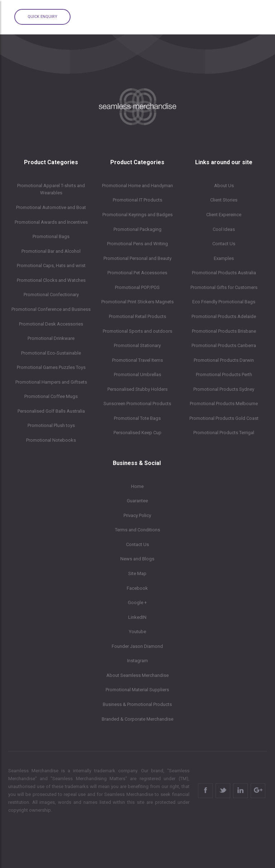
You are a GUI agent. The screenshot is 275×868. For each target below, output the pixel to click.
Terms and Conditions (137, 530)
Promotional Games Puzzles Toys (51, 367)
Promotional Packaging (137, 229)
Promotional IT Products (137, 200)
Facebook (137, 588)
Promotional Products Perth (224, 374)
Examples (224, 258)
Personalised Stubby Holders (137, 389)
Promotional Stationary (137, 345)
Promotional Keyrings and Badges (137, 215)
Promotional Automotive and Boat (51, 207)
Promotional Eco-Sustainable (51, 353)
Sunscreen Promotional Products (137, 404)
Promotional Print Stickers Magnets (137, 302)
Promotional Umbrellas (137, 374)
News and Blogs (137, 559)
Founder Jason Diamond (137, 646)
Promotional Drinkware (51, 338)
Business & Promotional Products (137, 704)
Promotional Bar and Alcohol (51, 251)
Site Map (137, 573)
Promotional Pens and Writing (137, 244)
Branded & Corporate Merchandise (137, 719)
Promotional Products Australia (224, 273)
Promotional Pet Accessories (137, 273)
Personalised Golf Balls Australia (51, 411)
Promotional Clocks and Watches (51, 280)
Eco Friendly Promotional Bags (224, 302)
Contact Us (224, 244)
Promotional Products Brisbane (224, 331)
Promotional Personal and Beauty (137, 258)
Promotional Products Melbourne (224, 404)
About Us (224, 186)
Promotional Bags (51, 236)
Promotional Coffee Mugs (51, 396)
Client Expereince (224, 215)
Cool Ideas (224, 229)
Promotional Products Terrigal (224, 433)
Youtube (137, 632)
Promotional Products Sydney (224, 389)
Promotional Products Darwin (224, 360)
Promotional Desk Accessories (51, 324)
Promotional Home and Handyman (137, 186)
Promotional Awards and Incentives (51, 222)
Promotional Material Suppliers (137, 690)
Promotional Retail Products (137, 316)
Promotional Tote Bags (137, 418)
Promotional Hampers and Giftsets (51, 382)
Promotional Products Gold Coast (224, 418)
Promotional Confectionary (51, 295)
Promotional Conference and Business (51, 309)
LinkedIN (137, 617)
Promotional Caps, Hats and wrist (51, 265)
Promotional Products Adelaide (224, 316)
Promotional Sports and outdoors (137, 331)
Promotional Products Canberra (224, 345)
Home (137, 486)
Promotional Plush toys (51, 425)
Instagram (137, 661)
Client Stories (224, 200)
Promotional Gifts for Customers (224, 287)
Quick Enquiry (42, 17)
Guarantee (137, 501)
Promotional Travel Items (137, 360)
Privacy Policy (137, 515)
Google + (137, 603)
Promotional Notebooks (51, 440)
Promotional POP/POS (137, 287)
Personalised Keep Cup (137, 433)
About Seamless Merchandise (137, 675)
